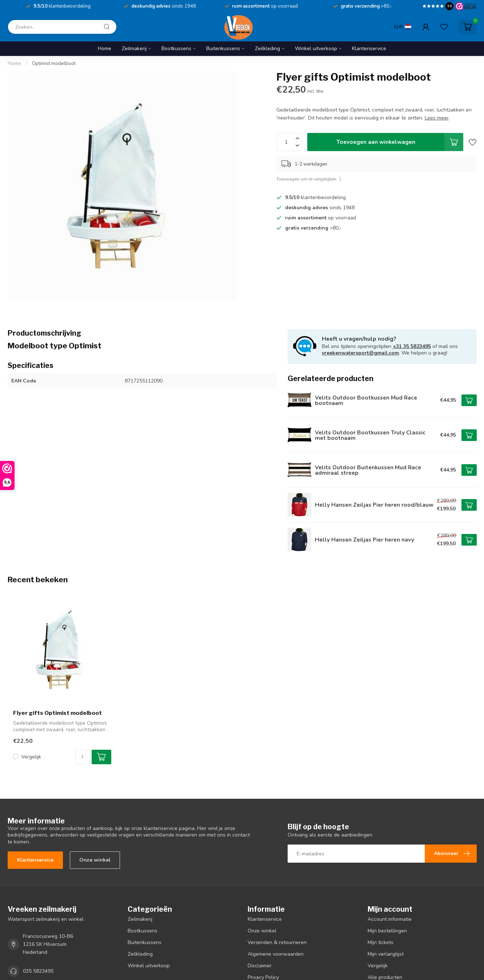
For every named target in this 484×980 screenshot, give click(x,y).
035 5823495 (38, 971)
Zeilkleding (267, 48)
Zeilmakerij (134, 48)
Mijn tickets (381, 942)
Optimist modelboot (54, 64)
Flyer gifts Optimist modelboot (57, 713)
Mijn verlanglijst (386, 954)
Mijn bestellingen (387, 931)
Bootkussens (176, 48)
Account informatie (390, 919)
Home (105, 48)
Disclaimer (260, 966)
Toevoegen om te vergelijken (306, 179)
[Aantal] (83, 757)
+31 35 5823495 (412, 346)
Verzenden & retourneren (277, 942)
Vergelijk (31, 757)
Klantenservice (369, 48)
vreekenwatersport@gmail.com (360, 353)
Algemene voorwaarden (276, 954)
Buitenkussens (223, 48)
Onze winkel (95, 860)
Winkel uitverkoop (316, 48)
